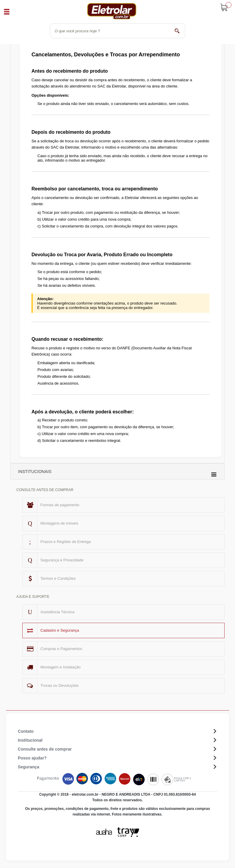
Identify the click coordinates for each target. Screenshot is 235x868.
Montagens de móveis (59, 523)
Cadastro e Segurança (60, 630)
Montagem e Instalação (60, 667)
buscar (177, 31)
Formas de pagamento (60, 505)
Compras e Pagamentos (61, 649)
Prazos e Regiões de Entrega (66, 542)
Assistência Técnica (57, 612)
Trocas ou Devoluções (60, 685)
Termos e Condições (58, 578)
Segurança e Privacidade (62, 560)
